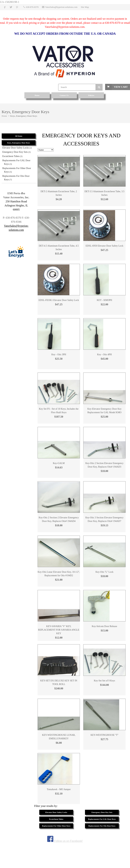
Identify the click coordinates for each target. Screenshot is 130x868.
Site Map (85, 7)
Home (4, 116)
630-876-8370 (32, 7)
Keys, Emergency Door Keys (24, 116)
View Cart (121, 87)
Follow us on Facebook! (65, 841)
